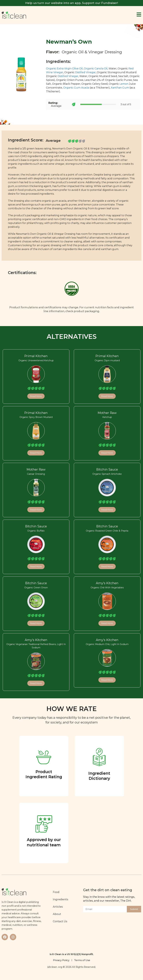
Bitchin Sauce (107, 470)
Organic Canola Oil (96, 69)
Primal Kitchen (36, 356)
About (58, 914)
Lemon (124, 84)
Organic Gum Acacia (76, 88)
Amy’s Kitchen (107, 583)
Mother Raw (107, 413)
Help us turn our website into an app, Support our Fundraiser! (72, 3)
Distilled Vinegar (85, 72)
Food (57, 892)
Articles (59, 907)
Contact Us (61, 921)
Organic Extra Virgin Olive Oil (64, 69)
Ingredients (62, 899)
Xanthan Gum (120, 88)
